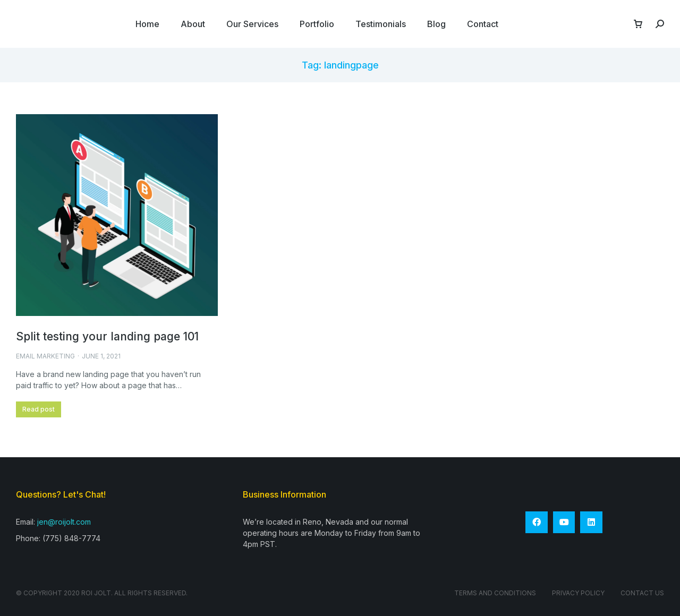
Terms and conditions (495, 593)
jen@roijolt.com (64, 522)
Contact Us (642, 593)
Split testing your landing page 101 (107, 336)
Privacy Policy (578, 593)
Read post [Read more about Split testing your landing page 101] (39, 409)
